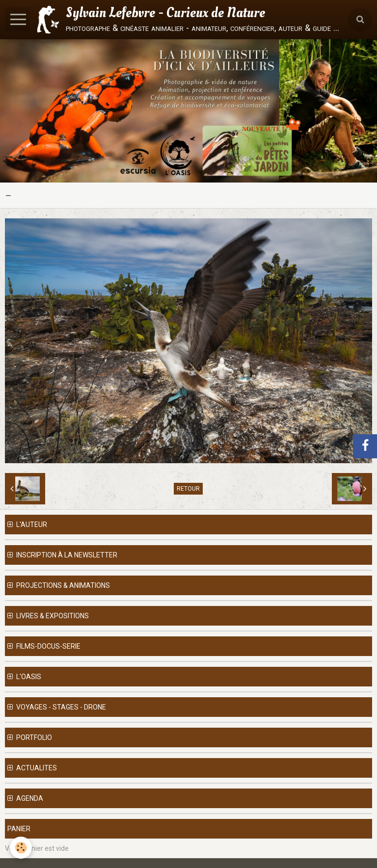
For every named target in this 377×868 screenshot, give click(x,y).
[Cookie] (21, 848)
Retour (188, 489)
